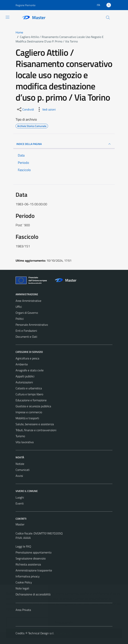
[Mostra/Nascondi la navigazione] (8, 17)
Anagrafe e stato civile (30, 370)
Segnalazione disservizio (31, 558)
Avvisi (19, 476)
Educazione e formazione (31, 400)
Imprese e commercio (29, 412)
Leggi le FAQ (23, 546)
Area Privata (23, 610)
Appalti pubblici (25, 376)
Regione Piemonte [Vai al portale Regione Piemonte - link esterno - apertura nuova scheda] (26, 5)
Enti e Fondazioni (26, 331)
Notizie (20, 464)
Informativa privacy (28, 576)
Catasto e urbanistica (29, 388)
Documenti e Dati (26, 337)
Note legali (22, 588)
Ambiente (22, 364)
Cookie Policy (24, 582)
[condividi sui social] (25, 109)
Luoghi (20, 497)
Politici (20, 319)
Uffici (19, 307)
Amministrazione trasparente (34, 570)
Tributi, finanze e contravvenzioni (36, 430)
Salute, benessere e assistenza (35, 424)
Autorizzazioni (24, 382)
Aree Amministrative (28, 301)
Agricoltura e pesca (27, 358)
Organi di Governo (27, 313)
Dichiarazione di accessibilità (33, 594)
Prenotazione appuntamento (34, 552)
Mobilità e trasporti (27, 418)
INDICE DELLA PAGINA (64, 144)
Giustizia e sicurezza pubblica (33, 406)
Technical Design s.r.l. (41, 633)
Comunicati (23, 470)
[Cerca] (108, 18)
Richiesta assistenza (28, 564)
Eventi (20, 503)
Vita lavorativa (25, 442)
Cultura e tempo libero (29, 394)
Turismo (20, 436)
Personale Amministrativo (32, 325)
